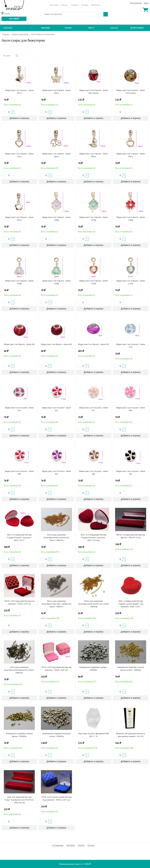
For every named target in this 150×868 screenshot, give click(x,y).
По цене (7, 56)
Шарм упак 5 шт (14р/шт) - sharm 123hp (56, 282)
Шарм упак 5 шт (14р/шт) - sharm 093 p (19, 219)
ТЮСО (91, 28)
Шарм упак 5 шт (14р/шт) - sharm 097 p (19, 92)
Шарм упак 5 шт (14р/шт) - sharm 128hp (56, 219)
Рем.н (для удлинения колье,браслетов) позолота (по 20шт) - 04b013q (56, 537)
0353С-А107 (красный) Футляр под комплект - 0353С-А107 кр (19, 602)
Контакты (96, 5)
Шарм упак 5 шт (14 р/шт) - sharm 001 (131, 473)
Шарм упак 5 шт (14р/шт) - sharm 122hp (94, 282)
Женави (45, 28)
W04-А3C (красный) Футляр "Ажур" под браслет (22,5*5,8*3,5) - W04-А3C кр (19, 800)
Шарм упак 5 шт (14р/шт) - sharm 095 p (131, 155)
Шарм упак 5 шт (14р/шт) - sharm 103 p (19, 155)
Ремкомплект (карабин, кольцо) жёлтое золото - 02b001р (131, 669)
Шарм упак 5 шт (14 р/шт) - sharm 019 (131, 346)
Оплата (65, 5)
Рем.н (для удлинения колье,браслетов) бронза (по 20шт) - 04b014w (19, 670)
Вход (146, 3)
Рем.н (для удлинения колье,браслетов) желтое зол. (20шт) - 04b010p (94, 604)
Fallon (114, 28)
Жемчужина (137, 28)
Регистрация (136, 3)
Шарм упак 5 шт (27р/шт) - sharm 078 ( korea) (131, 92)
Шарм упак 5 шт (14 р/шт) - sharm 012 (56, 409)
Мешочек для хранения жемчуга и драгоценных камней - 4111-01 (131, 735)
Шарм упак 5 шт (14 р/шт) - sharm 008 (19, 473)
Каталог (18, 28)
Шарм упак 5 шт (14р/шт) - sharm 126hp (131, 219)
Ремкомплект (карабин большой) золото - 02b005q (56, 735)
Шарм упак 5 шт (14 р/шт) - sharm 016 (19, 409)
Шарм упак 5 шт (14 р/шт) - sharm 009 (131, 409)
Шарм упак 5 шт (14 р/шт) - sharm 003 (56, 473)
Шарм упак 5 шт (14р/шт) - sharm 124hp (19, 282)
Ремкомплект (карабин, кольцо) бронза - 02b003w (19, 735)
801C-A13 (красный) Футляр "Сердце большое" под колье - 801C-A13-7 (19, 537)
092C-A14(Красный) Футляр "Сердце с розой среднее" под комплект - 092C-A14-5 (131, 604)
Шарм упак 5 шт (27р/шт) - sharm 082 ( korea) (94, 92)
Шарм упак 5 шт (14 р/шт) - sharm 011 (93, 409)
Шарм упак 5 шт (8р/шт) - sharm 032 (94, 344)
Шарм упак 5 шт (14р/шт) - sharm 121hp (131, 282)
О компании (58, 845)
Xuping (68, 28)
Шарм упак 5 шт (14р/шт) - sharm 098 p (94, 155)
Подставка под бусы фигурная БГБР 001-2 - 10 (93, 735)
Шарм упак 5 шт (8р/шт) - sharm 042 (56, 344)
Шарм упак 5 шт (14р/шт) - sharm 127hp (94, 219)
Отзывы (85, 5)
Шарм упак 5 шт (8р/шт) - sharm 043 (19, 344)
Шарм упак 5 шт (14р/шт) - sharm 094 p (56, 155)
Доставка (54, 5)
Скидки (74, 5)
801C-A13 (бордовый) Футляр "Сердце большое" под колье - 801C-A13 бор (94, 537)
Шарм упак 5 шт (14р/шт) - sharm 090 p (56, 92)
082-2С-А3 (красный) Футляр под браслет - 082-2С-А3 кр (131, 536)
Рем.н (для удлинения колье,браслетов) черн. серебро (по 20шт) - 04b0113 (56, 604)
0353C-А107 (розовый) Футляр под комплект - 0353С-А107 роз (56, 669)
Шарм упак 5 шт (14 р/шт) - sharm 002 (93, 473)
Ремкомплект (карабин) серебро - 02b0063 (93, 669)
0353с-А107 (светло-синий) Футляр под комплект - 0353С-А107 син (56, 798)
